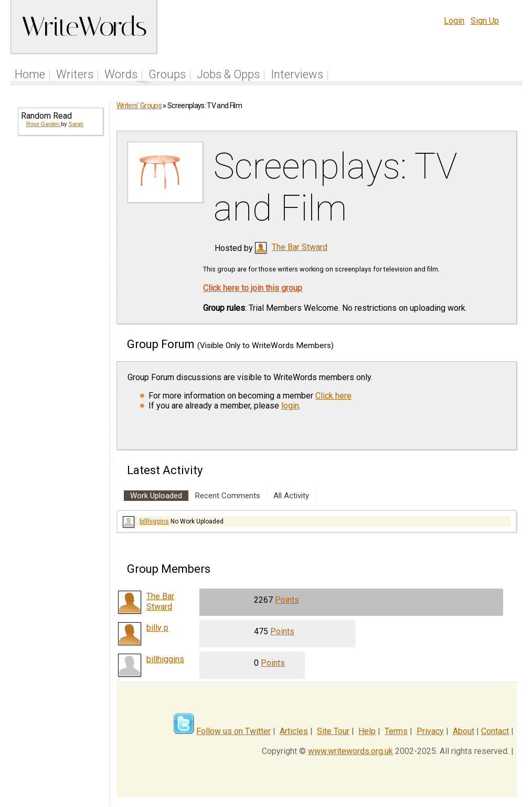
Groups (167, 74)
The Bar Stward (300, 247)
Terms (396, 731)
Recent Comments (228, 496)
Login (454, 21)
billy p (157, 628)
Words (121, 74)
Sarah (76, 124)
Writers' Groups (139, 106)
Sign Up (485, 21)
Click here (333, 396)
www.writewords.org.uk (350, 751)
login (290, 406)
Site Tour (333, 731)
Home (30, 74)
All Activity (291, 496)
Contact (495, 731)
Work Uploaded (156, 496)
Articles (294, 731)
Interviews (297, 74)
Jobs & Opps (228, 74)
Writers (75, 74)
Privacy (430, 731)
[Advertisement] (60, 313)
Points (287, 600)
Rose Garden (44, 124)
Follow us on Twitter (233, 731)
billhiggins (154, 521)
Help (367, 731)
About (464, 731)
